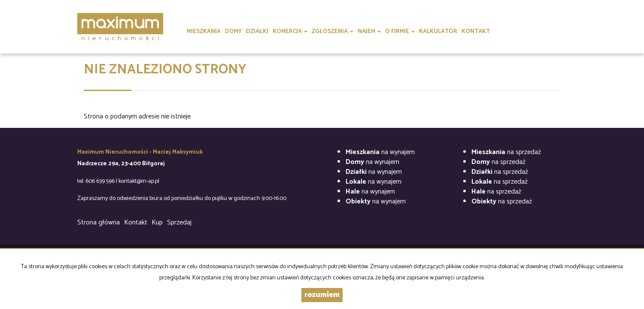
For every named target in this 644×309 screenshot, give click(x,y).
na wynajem (380, 152)
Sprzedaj (179, 223)
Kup (157, 223)
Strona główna (99, 223)
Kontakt (136, 223)
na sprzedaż (506, 152)
